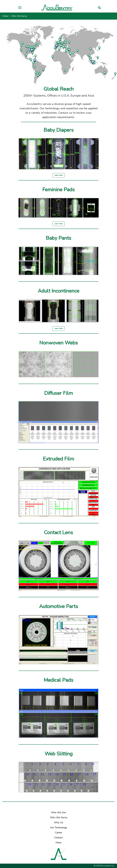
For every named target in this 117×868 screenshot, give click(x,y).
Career (59, 833)
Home (5, 16)
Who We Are (58, 812)
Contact (58, 838)
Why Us (59, 823)
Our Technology (59, 828)
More (58, 843)
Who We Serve (59, 818)
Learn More (59, 175)
